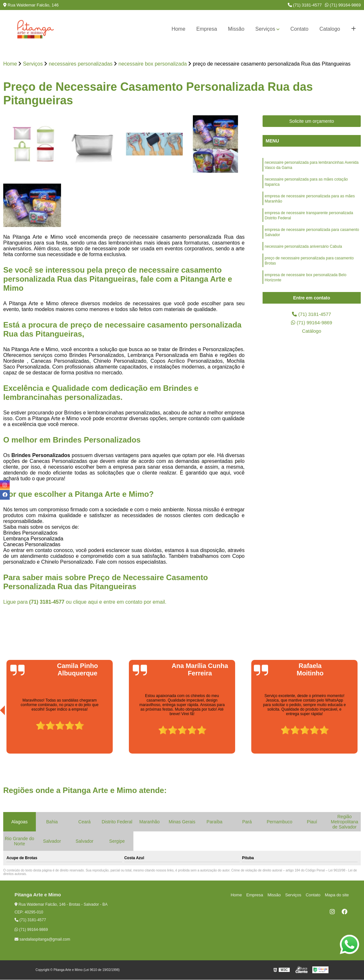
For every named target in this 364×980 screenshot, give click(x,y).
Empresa (207, 29)
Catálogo (312, 333)
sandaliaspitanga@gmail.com (42, 940)
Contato (299, 29)
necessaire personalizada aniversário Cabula (303, 254)
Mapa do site (337, 895)
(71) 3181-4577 (305, 5)
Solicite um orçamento (312, 121)
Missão (236, 29)
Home (178, 29)
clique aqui (85, 602)
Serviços (265, 29)
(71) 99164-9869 (343, 5)
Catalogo (330, 29)
